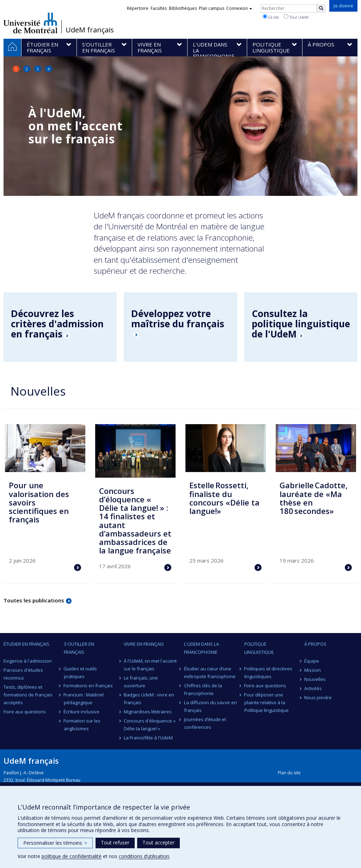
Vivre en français (144, 644)
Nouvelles (315, 679)
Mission (313, 670)
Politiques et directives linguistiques (268, 672)
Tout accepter (158, 842)
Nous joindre (318, 697)
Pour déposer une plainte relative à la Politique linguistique (267, 702)
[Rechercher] (321, 8)
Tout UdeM (296, 17)
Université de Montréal (30, 23)
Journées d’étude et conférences (205, 723)
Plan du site (289, 773)
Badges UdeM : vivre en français (149, 699)
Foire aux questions (25, 712)
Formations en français (88, 686)
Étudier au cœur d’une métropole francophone (210, 672)
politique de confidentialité (72, 856)
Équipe (312, 661)
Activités (313, 688)
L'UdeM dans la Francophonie (201, 648)
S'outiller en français (79, 648)
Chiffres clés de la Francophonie (203, 689)
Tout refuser (115, 842)
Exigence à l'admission (28, 661)
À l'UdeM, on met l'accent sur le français (150, 665)
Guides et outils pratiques (81, 672)
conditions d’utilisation (144, 856)
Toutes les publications (34, 600)
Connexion (239, 8)
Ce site (271, 17)
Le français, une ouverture (141, 682)
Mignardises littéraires (148, 712)
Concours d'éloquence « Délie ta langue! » (150, 725)
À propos (315, 644)
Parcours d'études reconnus (23, 674)
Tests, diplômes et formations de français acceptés (28, 695)
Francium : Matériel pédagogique (84, 699)
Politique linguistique (259, 648)
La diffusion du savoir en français (210, 706)
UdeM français (90, 30)
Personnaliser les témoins (55, 843)
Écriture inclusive (82, 712)
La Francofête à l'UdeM (148, 738)
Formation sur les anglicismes (82, 725)
